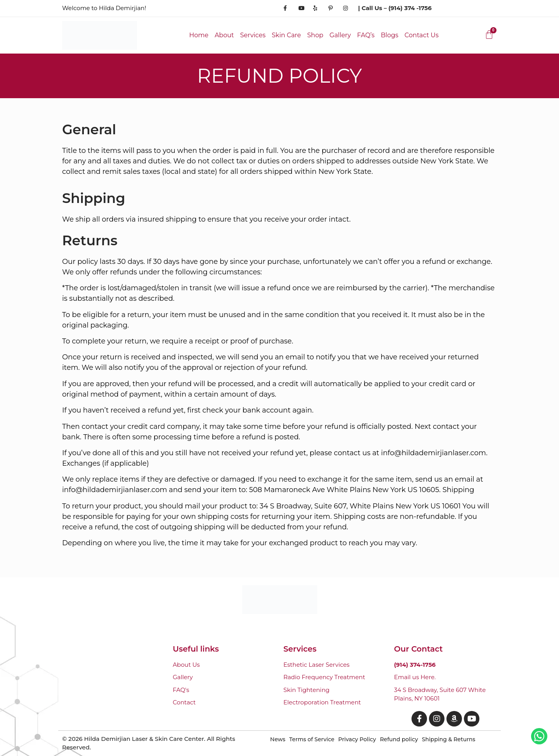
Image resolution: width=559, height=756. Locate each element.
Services (253, 35)
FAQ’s (366, 35)
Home (199, 35)
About (224, 35)
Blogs (390, 35)
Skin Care (286, 35)
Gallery (340, 35)
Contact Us (422, 35)
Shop (315, 35)
